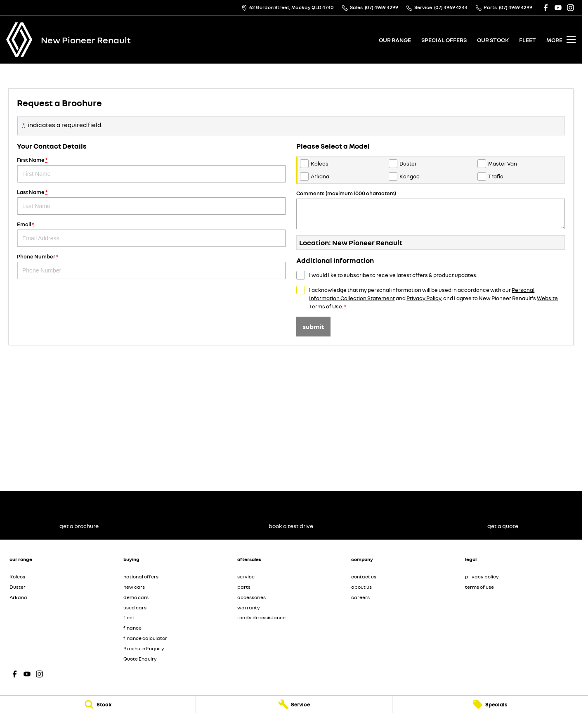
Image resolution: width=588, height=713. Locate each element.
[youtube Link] (558, 8)
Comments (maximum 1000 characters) (431, 210)
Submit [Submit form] (313, 327)
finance (132, 628)
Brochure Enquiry (144, 648)
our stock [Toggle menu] (493, 40)
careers (360, 597)
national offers (141, 577)
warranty (249, 608)
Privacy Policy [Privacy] (424, 298)
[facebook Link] (546, 8)
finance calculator (145, 638)
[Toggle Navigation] (561, 40)
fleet (528, 40)
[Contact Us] (288, 8)
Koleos (17, 577)
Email (151, 234)
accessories (251, 597)
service (246, 577)
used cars (135, 608)
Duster (18, 587)
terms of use (479, 587)
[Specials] (490, 704)
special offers (444, 40)
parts (244, 587)
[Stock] (98, 704)
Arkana (18, 597)
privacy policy (482, 577)
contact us (364, 577)
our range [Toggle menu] (395, 40)
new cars (134, 587)
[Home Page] (19, 40)
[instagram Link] (570, 8)
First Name (151, 169)
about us (361, 587)
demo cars (136, 597)
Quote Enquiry (140, 659)
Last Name (151, 202)
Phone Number (151, 266)
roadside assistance (261, 617)
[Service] (294, 704)
